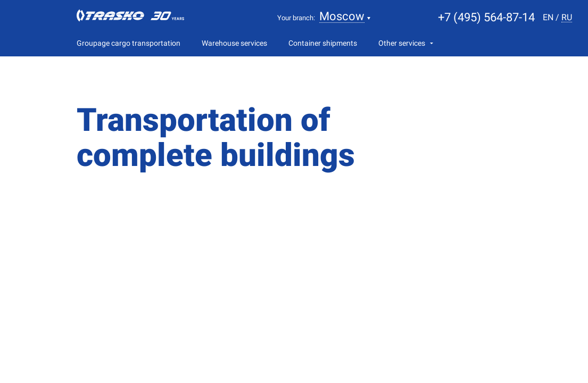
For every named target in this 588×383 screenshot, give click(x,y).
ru (567, 18)
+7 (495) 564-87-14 (486, 17)
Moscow (342, 17)
